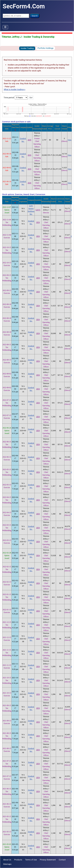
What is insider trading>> (15, 89)
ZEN (29, 140)
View (70, 140)
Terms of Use (31, 860)
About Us (7, 860)
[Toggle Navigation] (5, 27)
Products (18, 860)
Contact (62, 860)
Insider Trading (27, 48)
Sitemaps (7, 864)
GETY (38, 210)
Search (35, 16)
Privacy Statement (48, 860)
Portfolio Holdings (45, 48)
